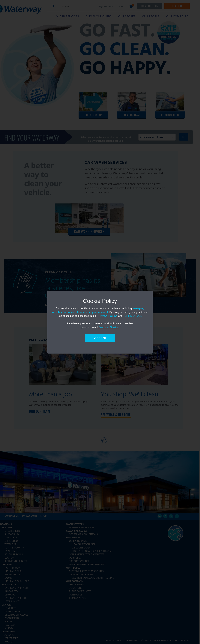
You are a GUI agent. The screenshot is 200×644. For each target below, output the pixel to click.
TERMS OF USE (133, 316)
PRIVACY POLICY (107, 316)
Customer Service (108, 327)
